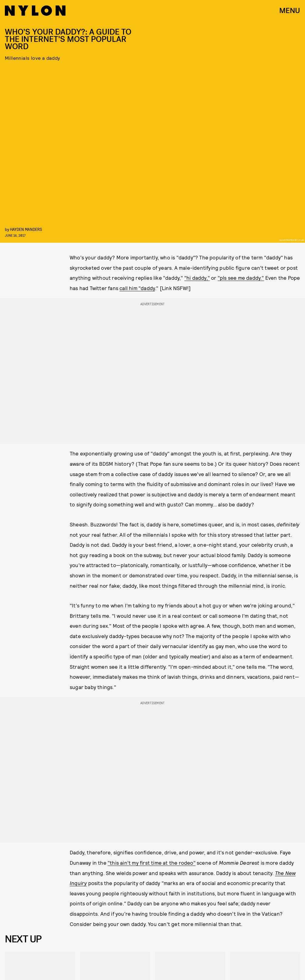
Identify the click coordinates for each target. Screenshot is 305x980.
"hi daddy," (197, 278)
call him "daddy (137, 288)
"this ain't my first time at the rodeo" (152, 863)
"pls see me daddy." (241, 278)
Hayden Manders (26, 229)
